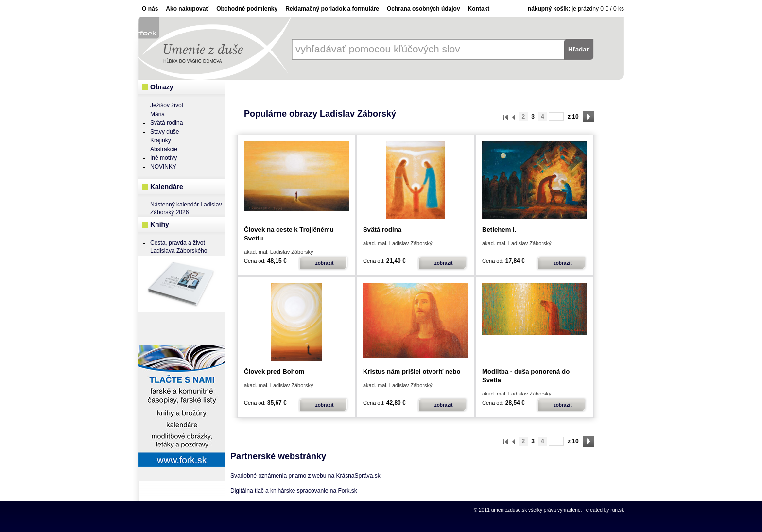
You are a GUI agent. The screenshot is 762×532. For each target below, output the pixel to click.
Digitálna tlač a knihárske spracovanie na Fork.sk (294, 491)
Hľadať (579, 49)
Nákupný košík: (549, 9)
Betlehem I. (499, 230)
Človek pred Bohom (274, 371)
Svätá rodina (382, 230)
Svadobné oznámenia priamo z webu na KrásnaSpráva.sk (305, 476)
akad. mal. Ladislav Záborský (278, 252)
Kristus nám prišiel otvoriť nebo (412, 371)
